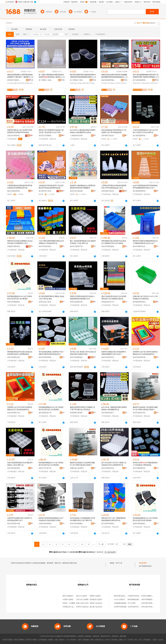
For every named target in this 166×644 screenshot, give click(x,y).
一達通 (154, 640)
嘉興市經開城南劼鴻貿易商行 (140, 524)
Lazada (160, 640)
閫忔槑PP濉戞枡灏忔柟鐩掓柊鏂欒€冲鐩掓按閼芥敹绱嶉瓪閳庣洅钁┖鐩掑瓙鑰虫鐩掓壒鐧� (83, 76)
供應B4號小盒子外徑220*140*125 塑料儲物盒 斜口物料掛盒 (145, 298)
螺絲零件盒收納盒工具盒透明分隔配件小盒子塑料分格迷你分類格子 (145, 408)
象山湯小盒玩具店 (96, 607)
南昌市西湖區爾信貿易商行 (77, 524)
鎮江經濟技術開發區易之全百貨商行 (109, 524)
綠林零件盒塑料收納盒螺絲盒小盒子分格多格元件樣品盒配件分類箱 (51, 519)
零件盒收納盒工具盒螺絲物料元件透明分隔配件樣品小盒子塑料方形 (82, 519)
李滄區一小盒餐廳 (69, 603)
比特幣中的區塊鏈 (120, 607)
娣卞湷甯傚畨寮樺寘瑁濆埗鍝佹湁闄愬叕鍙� (140, 80)
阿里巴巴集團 (7, 640)
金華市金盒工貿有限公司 (46, 302)
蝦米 (92, 640)
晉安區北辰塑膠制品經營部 (46, 136)
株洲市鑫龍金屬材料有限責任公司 (139, 599)
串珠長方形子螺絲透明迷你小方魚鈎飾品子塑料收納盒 (145, 464)
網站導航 (123, 636)
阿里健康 (147, 640)
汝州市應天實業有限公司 (150, 603)
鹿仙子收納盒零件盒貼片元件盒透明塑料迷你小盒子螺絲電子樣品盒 (114, 298)
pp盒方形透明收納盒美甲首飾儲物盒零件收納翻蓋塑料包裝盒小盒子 (145, 187)
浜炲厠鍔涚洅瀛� (108, 83)
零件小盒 (119, 563)
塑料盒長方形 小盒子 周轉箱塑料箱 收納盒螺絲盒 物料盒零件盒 (113, 519)
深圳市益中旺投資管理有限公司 (152, 607)
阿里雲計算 (99, 640)
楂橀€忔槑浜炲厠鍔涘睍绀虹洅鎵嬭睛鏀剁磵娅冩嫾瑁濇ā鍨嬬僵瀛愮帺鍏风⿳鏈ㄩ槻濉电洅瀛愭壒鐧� (114, 76)
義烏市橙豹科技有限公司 (140, 246)
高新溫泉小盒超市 (96, 599)
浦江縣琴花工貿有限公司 (46, 191)
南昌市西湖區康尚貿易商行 (46, 246)
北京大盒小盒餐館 (82, 599)
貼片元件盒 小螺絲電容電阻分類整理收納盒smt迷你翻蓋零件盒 (114, 408)
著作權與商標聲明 (70, 636)
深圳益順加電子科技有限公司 (109, 302)
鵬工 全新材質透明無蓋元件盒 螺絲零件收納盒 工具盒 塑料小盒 (83, 242)
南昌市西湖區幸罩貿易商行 (109, 357)
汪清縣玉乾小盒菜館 (70, 607)
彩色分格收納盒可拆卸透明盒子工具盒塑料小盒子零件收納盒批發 (114, 131)
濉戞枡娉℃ (154, 83)
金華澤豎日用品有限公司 (109, 136)
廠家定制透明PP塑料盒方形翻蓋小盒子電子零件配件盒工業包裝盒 (83, 408)
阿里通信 (114, 640)
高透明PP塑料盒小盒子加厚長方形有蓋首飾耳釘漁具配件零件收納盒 (20, 131)
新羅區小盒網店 (95, 596)
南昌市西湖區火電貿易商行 (14, 413)
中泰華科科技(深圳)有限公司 (137, 596)
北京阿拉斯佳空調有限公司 (137, 607)
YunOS (107, 640)
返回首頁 (100, 552)
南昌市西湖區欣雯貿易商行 (14, 357)
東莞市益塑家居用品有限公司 (77, 302)
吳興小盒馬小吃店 (82, 603)
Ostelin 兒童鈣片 (120, 599)
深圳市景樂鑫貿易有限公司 (151, 599)
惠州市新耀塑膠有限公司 (77, 357)
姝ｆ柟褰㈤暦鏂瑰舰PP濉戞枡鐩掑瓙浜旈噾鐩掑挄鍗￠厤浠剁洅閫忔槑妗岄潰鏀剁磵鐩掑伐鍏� (51, 76)
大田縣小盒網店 (68, 599)
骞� (31, 80)
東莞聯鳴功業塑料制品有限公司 (77, 413)
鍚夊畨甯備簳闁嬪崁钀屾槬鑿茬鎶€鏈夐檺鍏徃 (109, 80)
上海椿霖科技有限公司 (77, 136)
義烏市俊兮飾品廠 (76, 191)
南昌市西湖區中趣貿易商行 (14, 524)
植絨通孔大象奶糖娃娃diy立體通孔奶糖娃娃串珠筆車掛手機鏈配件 (83, 187)
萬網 (121, 640)
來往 (136, 640)
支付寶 (130, 640)
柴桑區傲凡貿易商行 (77, 468)
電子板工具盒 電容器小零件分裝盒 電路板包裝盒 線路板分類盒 (83, 353)
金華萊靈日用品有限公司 (109, 191)
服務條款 (88, 636)
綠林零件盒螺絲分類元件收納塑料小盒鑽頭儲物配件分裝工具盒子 (114, 353)
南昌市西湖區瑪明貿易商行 (14, 468)
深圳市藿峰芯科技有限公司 (140, 413)
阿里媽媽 (86, 640)
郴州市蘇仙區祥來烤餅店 (123, 596)
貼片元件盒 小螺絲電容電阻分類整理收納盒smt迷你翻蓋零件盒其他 (83, 131)
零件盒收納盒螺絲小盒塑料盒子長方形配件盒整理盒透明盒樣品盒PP (51, 353)
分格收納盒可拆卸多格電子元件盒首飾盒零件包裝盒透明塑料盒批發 (51, 187)
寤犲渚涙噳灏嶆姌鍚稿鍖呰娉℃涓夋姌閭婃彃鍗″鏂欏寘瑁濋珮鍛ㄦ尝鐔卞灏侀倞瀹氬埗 (146, 76)
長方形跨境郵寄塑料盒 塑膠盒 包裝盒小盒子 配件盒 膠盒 (51, 298)
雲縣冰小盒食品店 (96, 603)
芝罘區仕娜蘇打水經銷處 (150, 596)
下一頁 (101, 544)
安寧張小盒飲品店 (82, 607)
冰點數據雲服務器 (120, 603)
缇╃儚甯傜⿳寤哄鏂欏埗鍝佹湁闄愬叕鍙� (77, 80)
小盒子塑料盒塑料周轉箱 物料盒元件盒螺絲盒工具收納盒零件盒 (51, 242)
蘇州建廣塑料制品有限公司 (140, 302)
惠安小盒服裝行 (68, 596)
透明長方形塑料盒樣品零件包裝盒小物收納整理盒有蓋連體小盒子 (82, 298)
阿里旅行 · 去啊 (76, 640)
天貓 (56, 640)
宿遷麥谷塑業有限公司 (14, 246)
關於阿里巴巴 (106, 636)
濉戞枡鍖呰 (137, 83)
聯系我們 (115, 636)
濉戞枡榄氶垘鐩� (88, 83)
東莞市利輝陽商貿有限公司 (14, 302)
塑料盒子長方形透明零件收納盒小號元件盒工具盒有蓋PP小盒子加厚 (51, 131)
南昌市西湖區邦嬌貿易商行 (140, 357)
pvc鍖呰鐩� (12, 83)
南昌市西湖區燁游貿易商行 (46, 357)
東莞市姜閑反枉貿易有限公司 (109, 468)
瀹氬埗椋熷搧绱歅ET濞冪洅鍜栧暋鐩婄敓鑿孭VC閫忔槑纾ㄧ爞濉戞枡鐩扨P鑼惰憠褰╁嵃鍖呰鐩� (20, 76)
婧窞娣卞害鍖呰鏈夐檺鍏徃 (14, 80)
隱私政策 (96, 636)
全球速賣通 (43, 640)
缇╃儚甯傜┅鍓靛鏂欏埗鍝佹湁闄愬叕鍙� (46, 80)
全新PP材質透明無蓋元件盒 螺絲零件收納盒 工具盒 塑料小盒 (20, 464)
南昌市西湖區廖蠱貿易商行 (109, 246)
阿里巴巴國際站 (19, 640)
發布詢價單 (143, 563)
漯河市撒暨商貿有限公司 (140, 468)
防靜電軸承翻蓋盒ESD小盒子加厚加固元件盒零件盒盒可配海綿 (145, 519)
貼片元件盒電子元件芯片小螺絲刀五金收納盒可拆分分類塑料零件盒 (114, 464)
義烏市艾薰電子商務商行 (77, 246)
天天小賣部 (132, 603)
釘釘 (140, 640)
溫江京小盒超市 (82, 596)
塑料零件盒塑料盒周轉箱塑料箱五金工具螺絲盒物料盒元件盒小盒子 (145, 242)
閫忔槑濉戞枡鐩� (23, 83)
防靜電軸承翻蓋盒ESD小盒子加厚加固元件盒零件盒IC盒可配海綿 (20, 298)
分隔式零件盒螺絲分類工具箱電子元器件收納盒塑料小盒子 (20, 519)
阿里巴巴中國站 (32, 640)
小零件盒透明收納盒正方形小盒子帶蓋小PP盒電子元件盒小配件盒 (145, 131)
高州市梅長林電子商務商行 (109, 413)
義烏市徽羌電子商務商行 (46, 413)
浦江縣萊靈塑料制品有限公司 (140, 136)
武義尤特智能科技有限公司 (14, 136)
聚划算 (62, 640)
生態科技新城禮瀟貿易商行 (46, 524)
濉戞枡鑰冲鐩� (76, 83)
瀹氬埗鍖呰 (146, 83)
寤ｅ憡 (31, 77)
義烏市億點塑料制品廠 (14, 191)
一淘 (67, 640)
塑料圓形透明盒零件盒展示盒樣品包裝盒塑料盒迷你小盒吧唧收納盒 (20, 353)
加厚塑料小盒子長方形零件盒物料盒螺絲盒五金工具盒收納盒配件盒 (145, 353)
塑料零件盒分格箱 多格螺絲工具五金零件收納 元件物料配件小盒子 (20, 242)
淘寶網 (50, 640)
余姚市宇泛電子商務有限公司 (46, 468)
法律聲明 (81, 636)
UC (125, 640)
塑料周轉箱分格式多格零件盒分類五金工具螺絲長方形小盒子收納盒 (114, 242)
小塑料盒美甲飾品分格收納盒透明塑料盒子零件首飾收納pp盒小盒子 (114, 187)
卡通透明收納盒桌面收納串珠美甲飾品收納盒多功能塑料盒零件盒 (20, 187)
